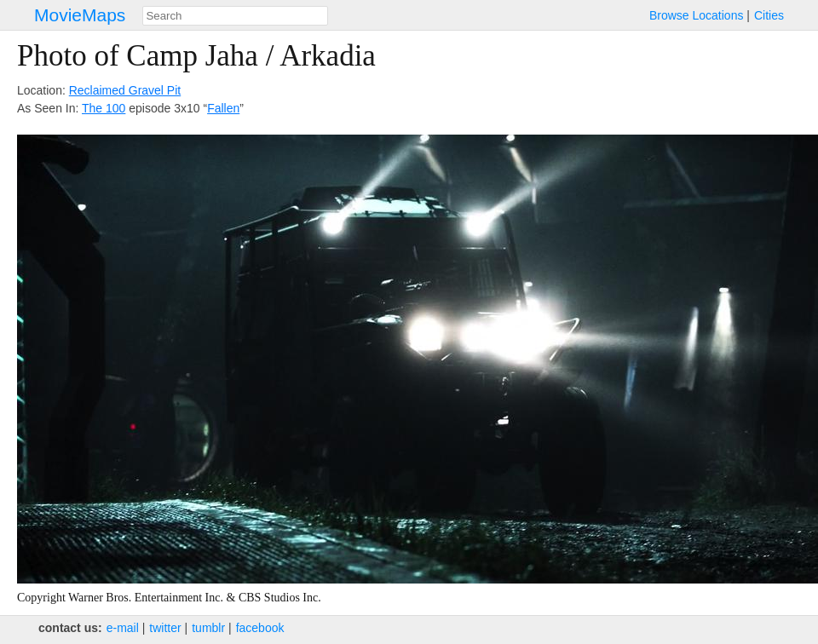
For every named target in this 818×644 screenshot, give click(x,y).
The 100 (104, 108)
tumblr (208, 628)
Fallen (223, 108)
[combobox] (235, 16)
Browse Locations (697, 15)
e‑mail (123, 628)
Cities (769, 15)
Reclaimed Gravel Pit (125, 90)
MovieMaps (80, 15)
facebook (260, 628)
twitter (165, 628)
